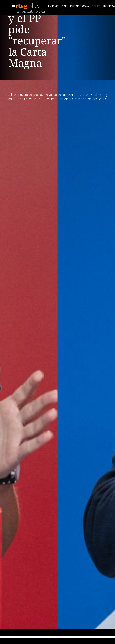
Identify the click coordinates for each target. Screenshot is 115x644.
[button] (12, 7)
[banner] (31, 6)
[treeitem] (53, 6)
